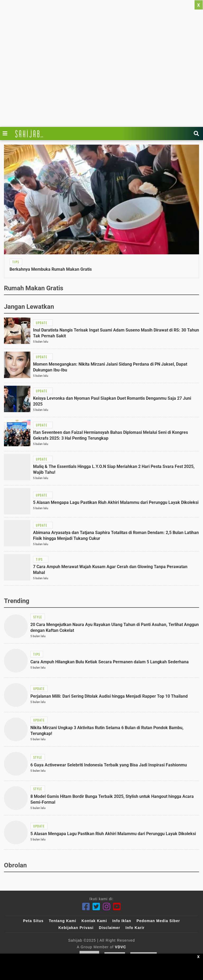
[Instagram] (107, 907)
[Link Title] (6, 134)
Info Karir (135, 928)
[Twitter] (96, 907)
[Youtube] (117, 907)
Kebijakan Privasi (76, 928)
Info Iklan (122, 921)
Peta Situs (33, 921)
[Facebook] (86, 907)
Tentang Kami (63, 921)
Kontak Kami (94, 921)
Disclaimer (110, 928)
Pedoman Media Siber (158, 921)
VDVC (121, 947)
